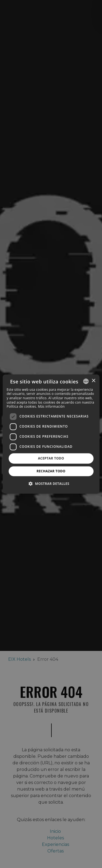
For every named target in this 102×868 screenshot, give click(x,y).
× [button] (93, 381)
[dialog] (51, 434)
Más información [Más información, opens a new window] (51, 406)
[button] (51, 483)
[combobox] (86, 381)
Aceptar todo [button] (51, 458)
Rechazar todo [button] (51, 471)
